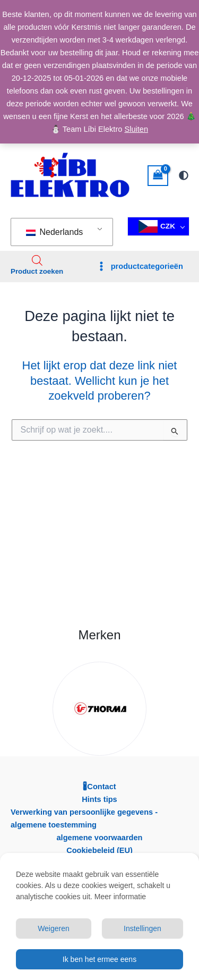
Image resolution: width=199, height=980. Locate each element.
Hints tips (99, 799)
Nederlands (54, 232)
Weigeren (54, 928)
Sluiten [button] (136, 129)
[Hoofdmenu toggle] (139, 267)
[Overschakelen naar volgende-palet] (184, 175)
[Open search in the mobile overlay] (37, 260)
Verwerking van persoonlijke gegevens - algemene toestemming (84, 818)
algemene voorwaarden (99, 838)
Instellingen (142, 928)
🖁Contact (99, 787)
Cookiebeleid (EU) (99, 850)
